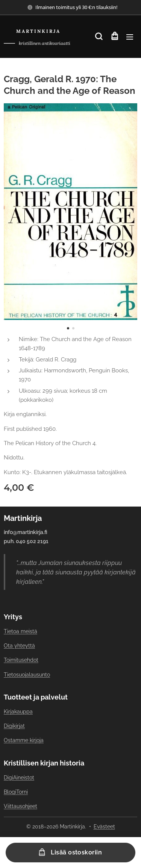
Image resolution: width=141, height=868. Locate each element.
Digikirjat (14, 726)
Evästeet (104, 827)
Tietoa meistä (20, 631)
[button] (99, 37)
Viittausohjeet (20, 806)
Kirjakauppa (18, 712)
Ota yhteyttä (19, 646)
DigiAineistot (19, 777)
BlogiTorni (16, 791)
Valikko (130, 37)
